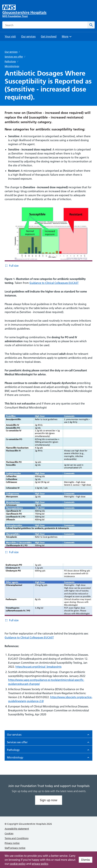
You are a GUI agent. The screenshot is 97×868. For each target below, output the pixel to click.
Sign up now (49, 800)
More (67, 38)
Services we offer (14, 57)
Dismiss (86, 860)
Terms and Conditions (17, 838)
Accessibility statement (17, 829)
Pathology (10, 61)
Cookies (9, 834)
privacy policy (40, 864)
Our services (11, 52)
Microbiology (12, 66)
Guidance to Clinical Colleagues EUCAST (54, 283)
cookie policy (18, 864)
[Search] (91, 25)
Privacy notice (12, 843)
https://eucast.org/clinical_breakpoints (38, 667)
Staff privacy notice (15, 848)
